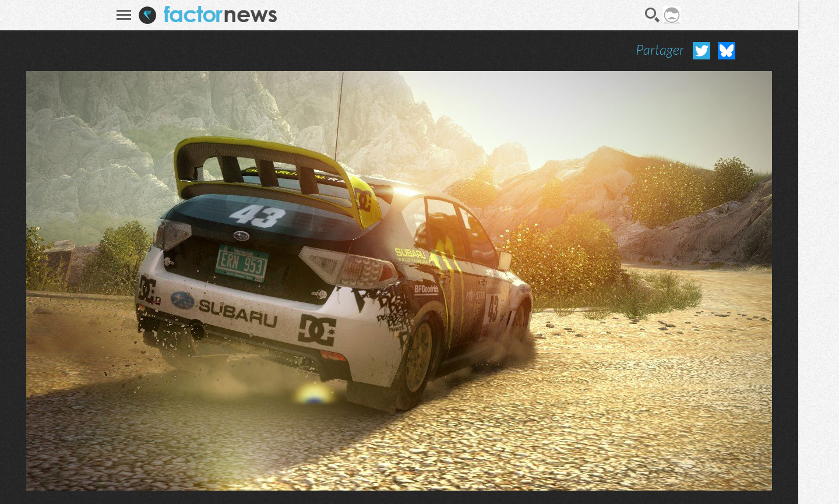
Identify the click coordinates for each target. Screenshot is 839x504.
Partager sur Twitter (701, 51)
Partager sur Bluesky (727, 51)
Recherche (653, 15)
